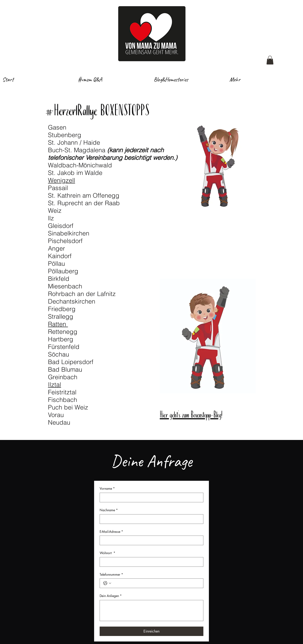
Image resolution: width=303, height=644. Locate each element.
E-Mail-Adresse (111, 532)
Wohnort (107, 553)
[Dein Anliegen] (151, 611)
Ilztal (55, 385)
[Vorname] (150, 498)
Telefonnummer (111, 575)
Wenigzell (62, 180)
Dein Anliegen (111, 596)
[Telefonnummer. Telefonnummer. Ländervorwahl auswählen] (107, 583)
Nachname (109, 510)
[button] (270, 60)
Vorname (107, 489)
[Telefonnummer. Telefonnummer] (156, 583)
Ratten (58, 324)
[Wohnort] (150, 562)
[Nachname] (150, 519)
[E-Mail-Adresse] (150, 540)
